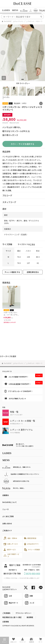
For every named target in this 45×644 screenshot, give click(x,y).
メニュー (4, 641)
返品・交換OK (10, 538)
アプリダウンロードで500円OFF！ (19, 391)
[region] (22, 10)
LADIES (6, 10)
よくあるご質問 (8, 516)
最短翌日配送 (30, 538)
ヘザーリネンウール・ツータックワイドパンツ (11, 315)
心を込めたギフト (31, 544)
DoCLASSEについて (10, 502)
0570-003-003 (33, 574)
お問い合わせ (7, 523)
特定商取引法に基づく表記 (12, 617)
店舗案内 (6, 495)
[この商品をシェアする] (41, 103)
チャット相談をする (12, 272)
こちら (32, 244)
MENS (15, 10)
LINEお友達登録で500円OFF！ (24, 383)
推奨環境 (30, 617)
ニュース (6, 509)
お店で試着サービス (11, 555)
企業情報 (6, 622)
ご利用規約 (6, 613)
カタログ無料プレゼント (15, 398)
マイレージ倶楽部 (32, 550)
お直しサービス (11, 544)
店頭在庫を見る (33, 272)
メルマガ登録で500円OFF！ (24, 376)
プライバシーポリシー (23, 613)
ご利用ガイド (7, 530)
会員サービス (10, 550)
